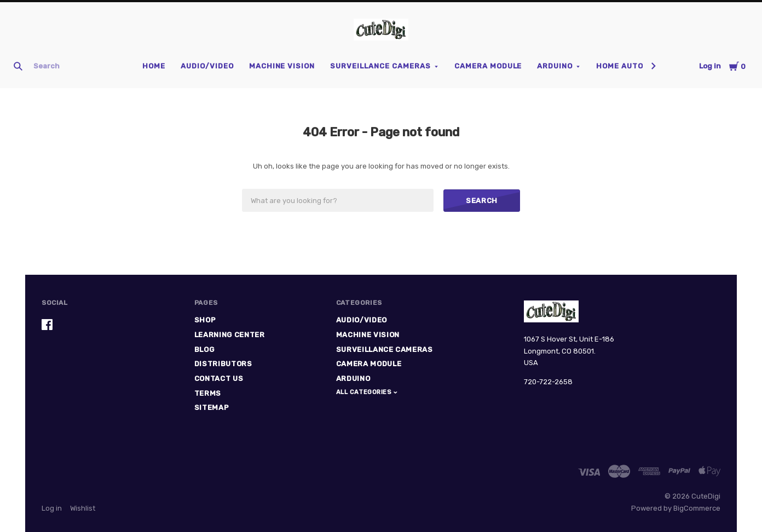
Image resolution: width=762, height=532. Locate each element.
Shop (205, 320)
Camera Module (488, 66)
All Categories (365, 392)
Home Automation (635, 66)
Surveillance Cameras (380, 66)
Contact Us (219, 378)
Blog (204, 349)
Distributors (223, 364)
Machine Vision (282, 66)
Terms (208, 393)
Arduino (555, 66)
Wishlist (83, 508)
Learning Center (230, 335)
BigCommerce (697, 508)
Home (154, 66)
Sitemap (212, 407)
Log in (710, 66)
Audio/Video (207, 66)
